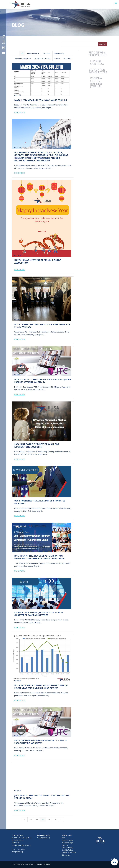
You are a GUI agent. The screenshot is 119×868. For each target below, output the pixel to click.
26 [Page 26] (55, 820)
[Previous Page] (25, 820)
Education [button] (47, 53)
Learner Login (67, 840)
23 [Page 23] (37, 820)
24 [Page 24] (43, 820)
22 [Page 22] (31, 820)
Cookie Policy (68, 850)
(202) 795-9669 (18, 849)
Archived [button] (67, 58)
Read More (19, 112)
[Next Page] (61, 820)
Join (64, 838)
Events (65, 845)
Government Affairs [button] (43, 58)
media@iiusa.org (44, 838)
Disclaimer (66, 855)
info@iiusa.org (18, 852)
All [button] (22, 53)
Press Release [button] (33, 53)
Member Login (68, 843)
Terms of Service (69, 852)
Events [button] (57, 58)
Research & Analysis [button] (23, 58)
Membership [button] (59, 53)
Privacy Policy (68, 848)
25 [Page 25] (49, 820)
